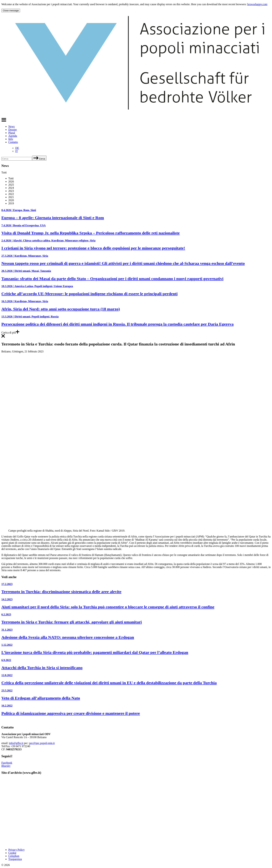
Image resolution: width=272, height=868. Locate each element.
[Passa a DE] (17, 148)
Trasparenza (15, 859)
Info (11, 139)
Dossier (13, 130)
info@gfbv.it (16, 743)
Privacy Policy (16, 850)
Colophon (14, 856)
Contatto (13, 142)
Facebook (7, 763)
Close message (11, 11)
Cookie (12, 853)
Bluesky (6, 766)
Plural (12, 133)
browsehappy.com (257, 4)
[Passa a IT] (17, 151)
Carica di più (10, 333)
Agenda (13, 136)
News (11, 126)
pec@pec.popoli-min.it (42, 743)
